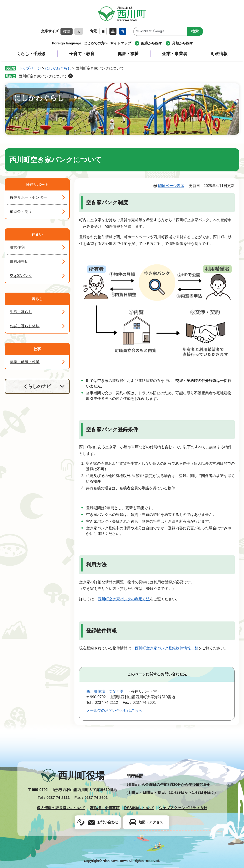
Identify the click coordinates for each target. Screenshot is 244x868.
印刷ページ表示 (171, 186)
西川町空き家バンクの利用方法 (124, 599)
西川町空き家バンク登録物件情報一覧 (167, 648)
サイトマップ (121, 43)
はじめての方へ (96, 43)
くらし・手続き (31, 54)
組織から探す (152, 43)
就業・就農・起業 (25, 362)
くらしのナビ (37, 386)
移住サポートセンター (28, 197)
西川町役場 (96, 691)
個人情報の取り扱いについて (61, 808)
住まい (37, 235)
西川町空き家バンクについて (43, 76)
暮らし (37, 299)
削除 (70, 76)
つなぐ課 (116, 691)
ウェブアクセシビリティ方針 (183, 808)
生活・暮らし (21, 312)
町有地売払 (19, 262)
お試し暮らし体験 (25, 326)
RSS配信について (139, 808)
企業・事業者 (175, 54)
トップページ (30, 68)
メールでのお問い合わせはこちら (114, 710)
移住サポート (37, 185)
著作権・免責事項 (105, 808)
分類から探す (183, 43)
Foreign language (67, 43)
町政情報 (219, 54)
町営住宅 (17, 247)
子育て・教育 (82, 54)
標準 (67, 32)
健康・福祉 (128, 54)
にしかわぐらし (58, 68)
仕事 (37, 349)
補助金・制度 (21, 212)
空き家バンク (21, 276)
